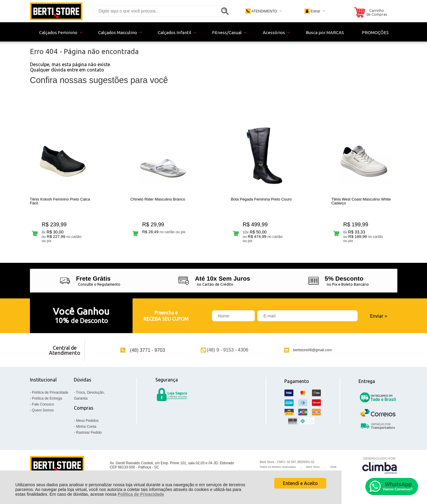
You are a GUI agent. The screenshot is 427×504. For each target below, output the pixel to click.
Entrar (315, 11)
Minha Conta (86, 427)
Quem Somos (43, 410)
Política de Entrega (47, 398)
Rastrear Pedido (89, 433)
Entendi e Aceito (300, 483)
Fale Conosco (43, 404)
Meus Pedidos (87, 421)
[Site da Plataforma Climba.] (380, 465)
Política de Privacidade (141, 494)
